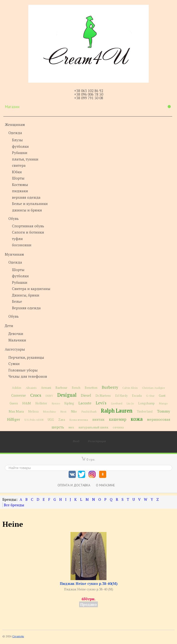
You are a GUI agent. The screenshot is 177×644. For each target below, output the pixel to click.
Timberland (145, 412)
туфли (17, 239)
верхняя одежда (26, 197)
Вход (76, 441)
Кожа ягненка (79, 420)
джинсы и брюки (27, 210)
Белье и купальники (30, 204)
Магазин (88, 107)
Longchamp (146, 403)
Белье (17, 301)
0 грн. (91, 459)
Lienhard (117, 403)
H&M (27, 403)
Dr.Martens (103, 396)
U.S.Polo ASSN (34, 420)
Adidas (17, 388)
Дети (9, 326)
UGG (51, 420)
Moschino (49, 411)
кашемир (118, 419)
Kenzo (56, 403)
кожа (137, 419)
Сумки (14, 364)
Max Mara (16, 411)
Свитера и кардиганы (31, 289)
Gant (162, 396)
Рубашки (20, 153)
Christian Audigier (153, 388)
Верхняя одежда (26, 308)
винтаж (98, 419)
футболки (20, 146)
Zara (62, 420)
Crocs (36, 395)
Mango (163, 403)
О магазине (105, 485)
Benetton (91, 388)
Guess (14, 403)
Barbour (61, 388)
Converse (19, 395)
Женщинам (15, 124)
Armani (46, 388)
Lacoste (85, 403)
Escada (137, 396)
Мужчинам (14, 254)
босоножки (22, 245)
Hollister (41, 403)
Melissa (33, 412)
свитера (19, 165)
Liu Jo (130, 403)
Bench (76, 388)
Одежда (15, 133)
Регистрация (97, 441)
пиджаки (20, 191)
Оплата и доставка (74, 485)
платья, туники (25, 159)
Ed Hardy (121, 396)
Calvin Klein (130, 388)
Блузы (17, 140)
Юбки (17, 172)
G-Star (150, 396)
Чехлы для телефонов (28, 376)
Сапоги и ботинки (28, 232)
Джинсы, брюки (26, 295)
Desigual (67, 395)
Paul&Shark (89, 411)
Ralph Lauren (117, 411)
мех (71, 427)
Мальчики (17, 340)
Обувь (14, 218)
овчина (118, 427)
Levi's (101, 403)
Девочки (16, 334)
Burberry (110, 387)
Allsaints (31, 388)
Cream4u (18, 636)
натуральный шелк (93, 427)
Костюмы (20, 185)
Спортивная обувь (28, 226)
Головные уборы (23, 370)
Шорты (18, 178)
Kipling (69, 403)
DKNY (49, 396)
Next (63, 412)
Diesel (86, 395)
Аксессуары (15, 349)
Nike (74, 412)
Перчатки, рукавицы (26, 357)
